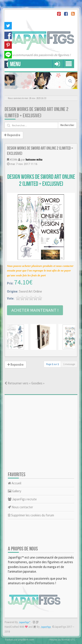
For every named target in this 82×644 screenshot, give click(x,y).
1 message (69, 364)
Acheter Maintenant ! (35, 310)
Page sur (52, 364)
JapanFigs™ (25, 622)
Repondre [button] (12, 135)
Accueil (15, 483)
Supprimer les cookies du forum (31, 515)
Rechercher (67, 125)
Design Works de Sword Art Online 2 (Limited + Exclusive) (37, 112)
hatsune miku (34, 159)
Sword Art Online (31, 291)
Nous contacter (20, 507)
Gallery (15, 491)
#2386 (14, 159)
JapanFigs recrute (22, 499)
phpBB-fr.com (26, 639)
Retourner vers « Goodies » (24, 383)
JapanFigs (46, 627)
